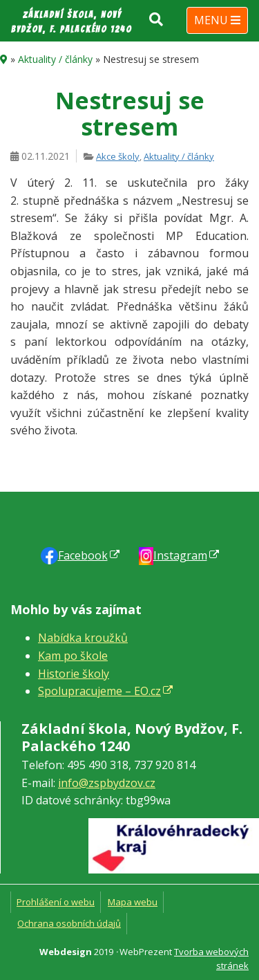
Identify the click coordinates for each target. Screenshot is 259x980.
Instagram (180, 555)
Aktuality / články (55, 59)
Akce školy (118, 156)
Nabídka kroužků (83, 638)
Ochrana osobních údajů (69, 923)
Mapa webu (133, 902)
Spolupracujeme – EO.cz (99, 691)
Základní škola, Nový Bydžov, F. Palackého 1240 (71, 22)
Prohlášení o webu (56, 902)
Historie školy (74, 674)
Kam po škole (73, 656)
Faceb (83, 555)
